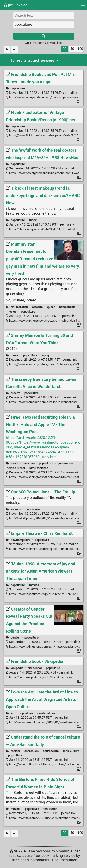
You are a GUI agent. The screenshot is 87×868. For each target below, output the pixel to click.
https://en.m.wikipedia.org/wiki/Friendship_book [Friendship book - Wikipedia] (39, 677)
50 (72, 49)
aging (45, 355)
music (15, 355)
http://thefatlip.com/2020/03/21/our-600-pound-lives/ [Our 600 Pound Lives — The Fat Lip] (42, 518)
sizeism (37, 307)
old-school (35, 668)
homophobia (67, 307)
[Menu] (83, 6)
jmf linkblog (16, 5)
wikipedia (17, 668)
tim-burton (50, 809)
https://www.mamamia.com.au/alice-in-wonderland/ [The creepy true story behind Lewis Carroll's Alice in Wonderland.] (42, 402)
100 (80, 49)
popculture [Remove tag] (50, 61)
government (66, 463)
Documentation (65, 860)
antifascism (51, 751)
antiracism (31, 751)
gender (15, 638)
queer (51, 307)
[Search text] (44, 15)
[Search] (44, 36)
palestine (29, 463)
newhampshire (21, 540)
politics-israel (16, 468)
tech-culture (71, 751)
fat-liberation (19, 307)
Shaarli (20, 851)
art (13, 713)
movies (12, 312)
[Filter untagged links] (7, 49)
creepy (15, 393)
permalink (41, 93)
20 (64, 49)
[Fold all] (14, 49)
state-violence (39, 468)
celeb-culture (46, 713)
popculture (18, 88)
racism (15, 751)
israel (14, 463)
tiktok (33, 220)
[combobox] (44, 25)
